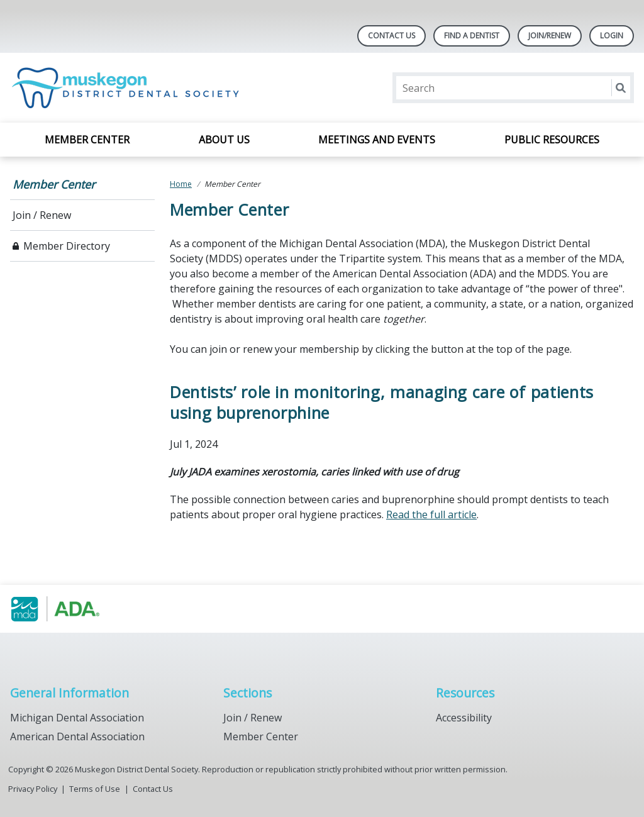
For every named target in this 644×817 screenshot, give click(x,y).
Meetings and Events (377, 140)
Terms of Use (95, 789)
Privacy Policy (33, 789)
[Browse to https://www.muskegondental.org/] (74, 609)
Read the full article (431, 514)
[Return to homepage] (129, 88)
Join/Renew (550, 36)
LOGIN (612, 36)
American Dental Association (77, 736)
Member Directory (67, 246)
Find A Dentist (472, 36)
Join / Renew (42, 215)
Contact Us (391, 36)
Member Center (87, 140)
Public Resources (552, 140)
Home (181, 184)
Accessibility (464, 718)
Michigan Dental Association (77, 718)
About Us (224, 140)
